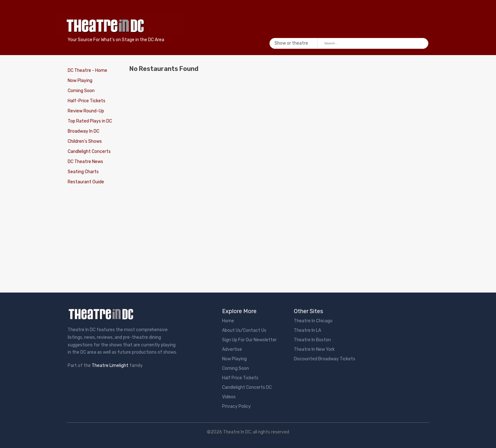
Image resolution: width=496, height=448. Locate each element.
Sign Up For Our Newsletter (249, 340)
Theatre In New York (314, 349)
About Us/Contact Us (244, 330)
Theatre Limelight (110, 366)
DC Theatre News (85, 162)
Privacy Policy (236, 406)
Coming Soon (81, 91)
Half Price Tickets (240, 378)
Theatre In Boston (312, 340)
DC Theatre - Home (87, 70)
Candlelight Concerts (89, 151)
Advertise (232, 349)
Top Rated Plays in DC (90, 121)
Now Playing (80, 81)
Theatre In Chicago (313, 321)
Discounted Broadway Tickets (325, 359)
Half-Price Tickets (87, 101)
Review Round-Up (86, 111)
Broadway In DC (84, 131)
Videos (229, 397)
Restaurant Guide (86, 182)
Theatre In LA (307, 330)
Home (228, 321)
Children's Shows (85, 141)
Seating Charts (83, 172)
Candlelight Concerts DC (247, 387)
